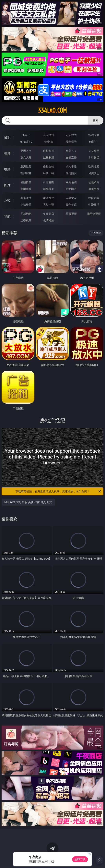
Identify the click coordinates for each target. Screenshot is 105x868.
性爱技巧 (94, 205)
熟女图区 (71, 189)
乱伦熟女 (71, 173)
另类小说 (49, 205)
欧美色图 (71, 182)
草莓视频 (71, 214)
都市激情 (26, 198)
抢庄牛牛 (94, 142)
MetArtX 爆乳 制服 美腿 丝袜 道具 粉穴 (28, 502)
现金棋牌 (71, 142)
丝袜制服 (49, 157)
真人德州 (49, 135)
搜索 (96, 120)
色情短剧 (49, 220)
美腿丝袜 (26, 189)
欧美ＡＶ (71, 151)
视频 (7, 153)
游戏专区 (94, 135)
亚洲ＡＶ (26, 151)
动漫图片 (94, 182)
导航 (7, 216)
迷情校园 (26, 205)
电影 (7, 169)
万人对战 (71, 135)
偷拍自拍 (49, 166)
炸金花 (49, 142)
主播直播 (71, 157)
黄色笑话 (71, 205)
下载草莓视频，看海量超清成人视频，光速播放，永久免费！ (58, 491)
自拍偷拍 (49, 151)
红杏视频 (26, 220)
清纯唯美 (49, 189)
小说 (7, 201)
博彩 (7, 138)
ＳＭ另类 (94, 157)
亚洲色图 (49, 182)
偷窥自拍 (26, 182)
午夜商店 (49, 214)
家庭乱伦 (49, 198)
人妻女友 (71, 198)
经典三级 (49, 173)
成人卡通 (71, 166)
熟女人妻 (26, 157)
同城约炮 (26, 214)
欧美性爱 (94, 166)
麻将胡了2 (26, 142)
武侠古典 (94, 198)
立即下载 (80, 859)
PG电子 (26, 135)
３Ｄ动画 (94, 151)
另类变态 (94, 173)
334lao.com (52, 110)
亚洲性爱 (26, 166)
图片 (7, 185)
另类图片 (94, 189)
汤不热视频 (94, 214)
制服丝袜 (26, 173)
